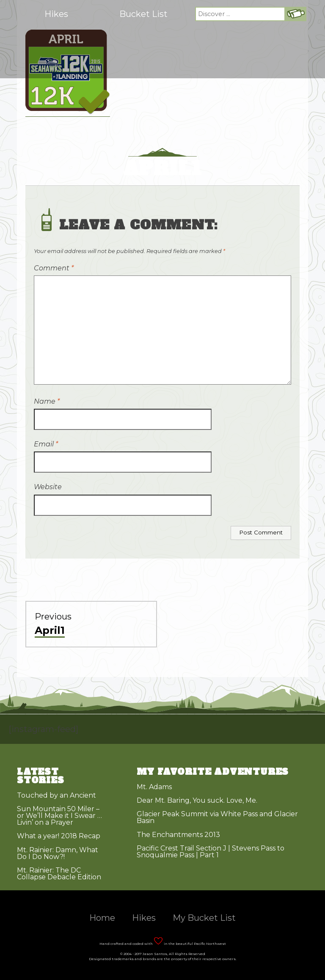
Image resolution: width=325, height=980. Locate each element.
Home (102, 918)
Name (47, 401)
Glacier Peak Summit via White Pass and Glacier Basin (217, 817)
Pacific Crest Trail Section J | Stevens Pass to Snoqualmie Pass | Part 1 (211, 852)
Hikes (56, 14)
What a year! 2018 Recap (59, 836)
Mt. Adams (154, 787)
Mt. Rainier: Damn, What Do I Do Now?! (58, 853)
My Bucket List (204, 918)
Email (46, 444)
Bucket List (143, 14)
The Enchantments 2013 (178, 835)
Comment (54, 268)
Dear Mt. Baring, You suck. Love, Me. (197, 800)
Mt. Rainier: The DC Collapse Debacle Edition (59, 874)
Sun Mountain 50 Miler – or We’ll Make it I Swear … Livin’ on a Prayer (59, 816)
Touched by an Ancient (56, 795)
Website (48, 487)
